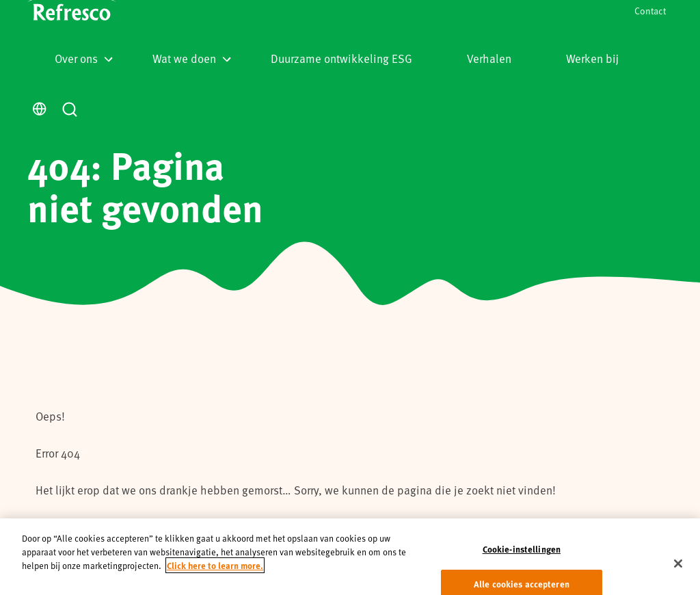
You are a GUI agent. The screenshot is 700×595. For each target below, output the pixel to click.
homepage (206, 527)
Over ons (84, 58)
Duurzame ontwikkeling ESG (341, 58)
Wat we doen (192, 58)
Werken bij (592, 58)
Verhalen (489, 58)
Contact (650, 11)
